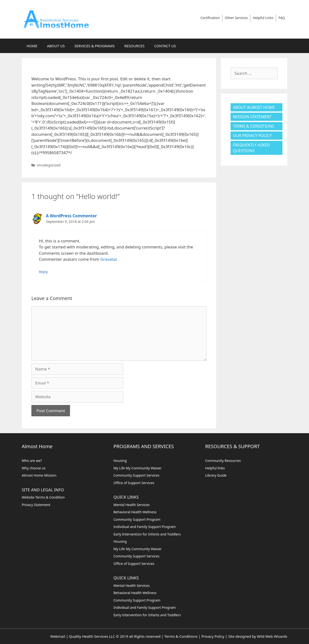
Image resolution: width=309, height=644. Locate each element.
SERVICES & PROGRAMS (95, 46)
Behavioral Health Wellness (135, 512)
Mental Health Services (132, 505)
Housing (120, 461)
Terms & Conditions (253, 126)
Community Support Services (136, 475)
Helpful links (215, 468)
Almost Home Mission (39, 475)
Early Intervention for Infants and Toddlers (147, 534)
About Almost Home (254, 107)
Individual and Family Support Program (145, 527)
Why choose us (34, 468)
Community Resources (223, 461)
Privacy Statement (36, 505)
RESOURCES (134, 46)
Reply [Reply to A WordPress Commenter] (43, 272)
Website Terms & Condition (43, 497)
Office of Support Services (134, 483)
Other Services (236, 18)
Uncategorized (49, 165)
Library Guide (216, 475)
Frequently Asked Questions (251, 148)
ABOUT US (56, 46)
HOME (32, 46)
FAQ (282, 18)
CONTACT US (165, 46)
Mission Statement (252, 117)
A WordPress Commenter (71, 216)
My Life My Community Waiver (138, 468)
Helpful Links (263, 18)
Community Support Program (137, 519)
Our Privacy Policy (252, 136)
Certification (210, 18)
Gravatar (109, 259)
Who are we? (32, 461)
